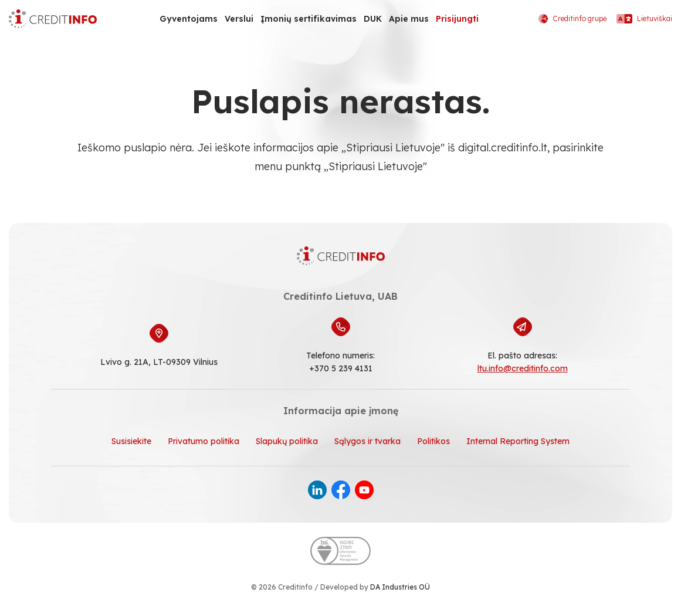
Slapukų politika (287, 441)
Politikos (433, 441)
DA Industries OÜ (400, 587)
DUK (373, 19)
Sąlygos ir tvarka (367, 441)
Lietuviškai (644, 19)
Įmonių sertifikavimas (309, 19)
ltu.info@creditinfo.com (523, 368)
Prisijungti (457, 19)
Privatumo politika (204, 441)
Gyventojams (189, 19)
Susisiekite (131, 441)
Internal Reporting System (518, 441)
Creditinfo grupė (573, 19)
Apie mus (409, 19)
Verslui (239, 19)
